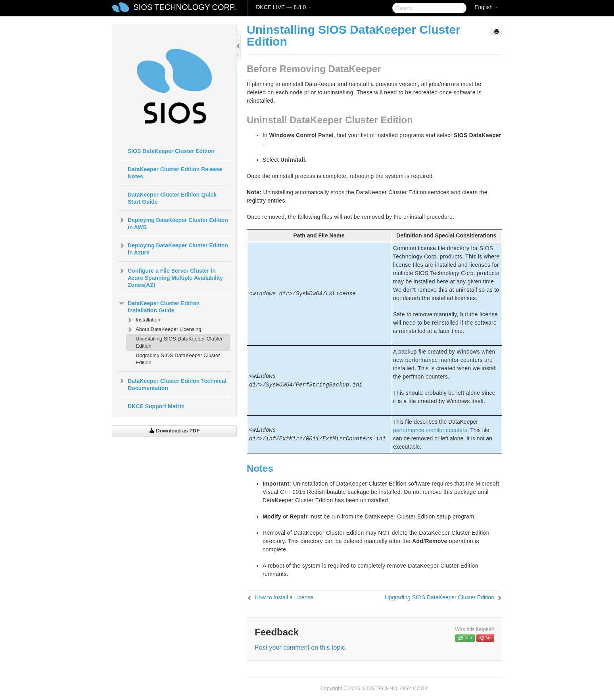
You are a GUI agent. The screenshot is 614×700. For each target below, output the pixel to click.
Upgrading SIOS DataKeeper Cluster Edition (178, 359)
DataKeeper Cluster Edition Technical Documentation (172, 384)
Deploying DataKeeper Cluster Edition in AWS (173, 223)
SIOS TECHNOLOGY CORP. (185, 7)
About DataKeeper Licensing (164, 329)
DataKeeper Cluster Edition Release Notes (175, 173)
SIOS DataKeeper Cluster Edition (171, 151)
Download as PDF (174, 431)
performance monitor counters (430, 430)
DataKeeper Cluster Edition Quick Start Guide (172, 198)
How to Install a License (284, 597)
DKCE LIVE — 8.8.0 (284, 7)
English (486, 7)
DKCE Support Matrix (156, 406)
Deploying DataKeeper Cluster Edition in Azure (173, 248)
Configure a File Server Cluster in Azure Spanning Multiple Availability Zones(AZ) (171, 277)
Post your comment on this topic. (301, 647)
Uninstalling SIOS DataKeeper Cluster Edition (179, 342)
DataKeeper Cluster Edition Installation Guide (159, 306)
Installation (143, 320)
